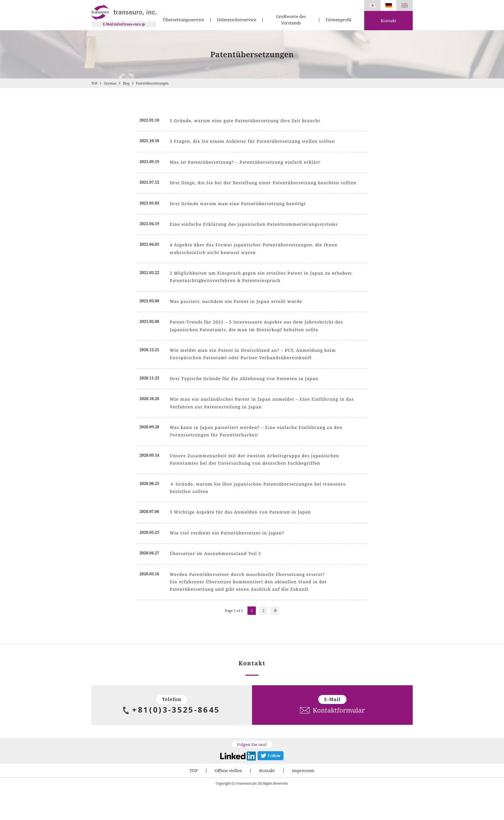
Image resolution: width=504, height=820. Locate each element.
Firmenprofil (338, 20)
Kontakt (388, 21)
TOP (94, 83)
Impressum (303, 770)
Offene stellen (228, 770)
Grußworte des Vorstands (291, 20)
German (110, 83)
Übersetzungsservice (184, 20)
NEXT (275, 611)
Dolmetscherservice (237, 20)
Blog (126, 83)
